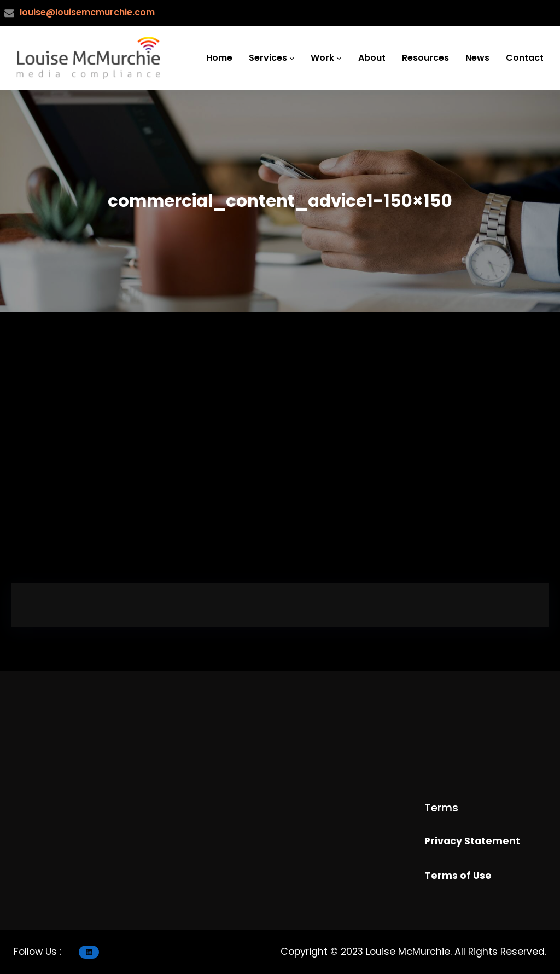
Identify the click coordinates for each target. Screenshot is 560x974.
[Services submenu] (292, 58)
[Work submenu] (339, 58)
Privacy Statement (472, 841)
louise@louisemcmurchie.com (87, 12)
